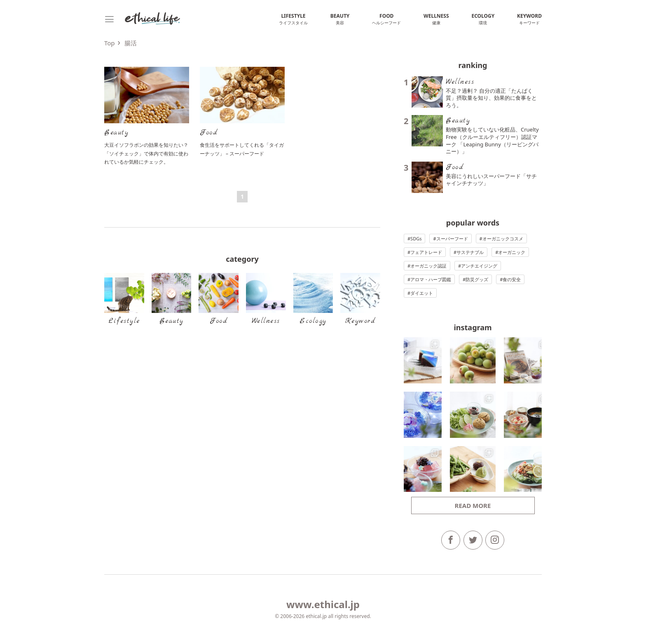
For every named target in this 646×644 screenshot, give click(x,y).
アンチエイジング (479, 266)
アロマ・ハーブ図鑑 (431, 279)
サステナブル (470, 252)
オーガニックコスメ (503, 239)
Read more (473, 505)
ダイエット (422, 293)
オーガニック (512, 252)
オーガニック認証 (428, 266)
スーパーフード (452, 239)
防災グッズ (477, 279)
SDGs (416, 239)
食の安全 (512, 279)
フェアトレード (426, 252)
